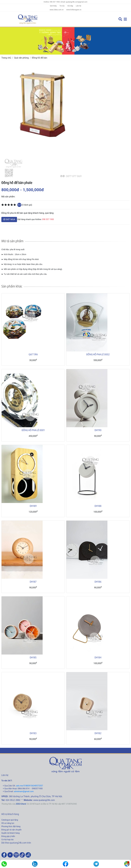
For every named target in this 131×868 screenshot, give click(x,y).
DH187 (33, 582)
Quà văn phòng (21, 58)
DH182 (98, 733)
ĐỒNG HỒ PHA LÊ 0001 (33, 430)
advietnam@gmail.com (24, 791)
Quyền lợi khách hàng (10, 833)
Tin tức (62, 6)
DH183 (33, 733)
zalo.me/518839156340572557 (30, 786)
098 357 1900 (48, 219)
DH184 (98, 657)
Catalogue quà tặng (10, 820)
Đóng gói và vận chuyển (11, 830)
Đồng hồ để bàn (39, 58)
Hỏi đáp (70, 6)
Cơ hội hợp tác (8, 840)
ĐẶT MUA (9, 219)
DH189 (33, 506)
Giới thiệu (53, 6)
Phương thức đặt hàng (11, 826)
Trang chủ (6, 58)
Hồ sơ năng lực (8, 823)
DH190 (98, 430)
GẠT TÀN (33, 354)
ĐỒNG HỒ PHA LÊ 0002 (98, 354)
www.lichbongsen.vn (74, 10)
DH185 (33, 657)
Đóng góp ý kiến (8, 836)
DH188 (98, 506)
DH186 (98, 582)
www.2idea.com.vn (57, 10)
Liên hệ (79, 6)
